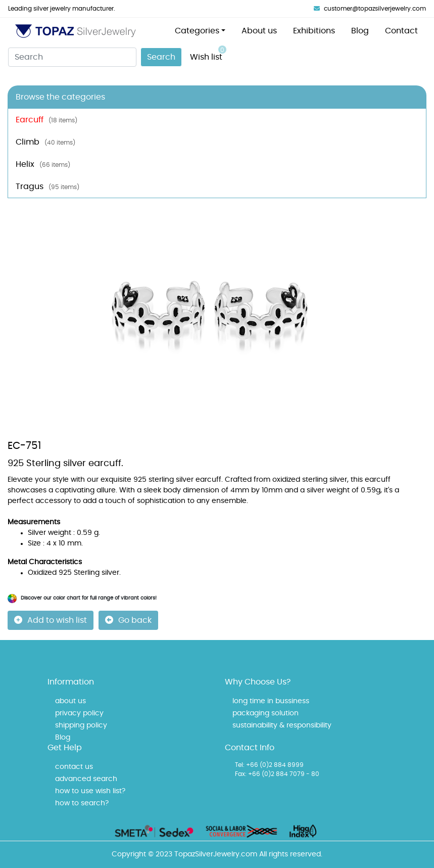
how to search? (82, 803)
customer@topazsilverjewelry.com (370, 9)
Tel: (240, 765)
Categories (197, 31)
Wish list (208, 53)
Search (161, 57)
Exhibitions (314, 31)
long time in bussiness (271, 701)
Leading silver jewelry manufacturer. (62, 9)
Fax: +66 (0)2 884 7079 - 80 (277, 774)
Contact (401, 31)
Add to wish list (51, 620)
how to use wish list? (90, 791)
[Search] (72, 57)
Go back (128, 620)
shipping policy (81, 725)
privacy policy (79, 713)
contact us (74, 767)
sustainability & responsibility (282, 725)
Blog (360, 31)
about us (70, 701)
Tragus (47, 187)
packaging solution (266, 713)
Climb (45, 142)
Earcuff (46, 120)
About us (259, 31)
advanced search (86, 779)
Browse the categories (60, 97)
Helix (43, 164)
